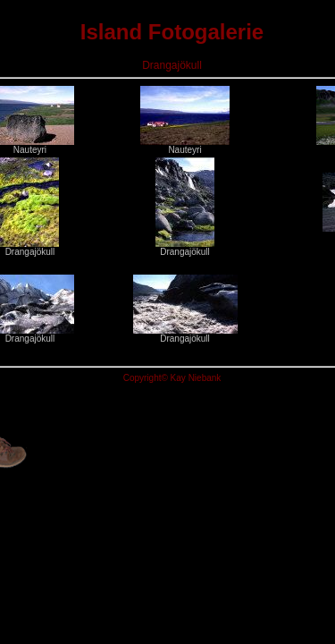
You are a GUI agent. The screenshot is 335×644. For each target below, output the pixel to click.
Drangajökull (29, 248)
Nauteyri (185, 146)
